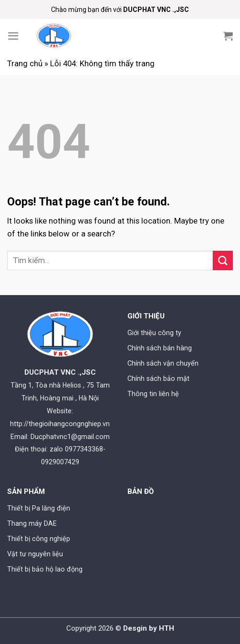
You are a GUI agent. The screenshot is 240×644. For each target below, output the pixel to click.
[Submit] (223, 261)
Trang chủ (25, 63)
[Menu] (13, 36)
